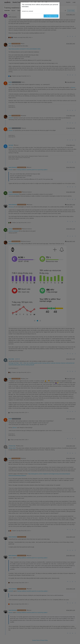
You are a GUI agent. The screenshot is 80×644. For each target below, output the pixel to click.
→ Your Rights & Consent (51, 16)
